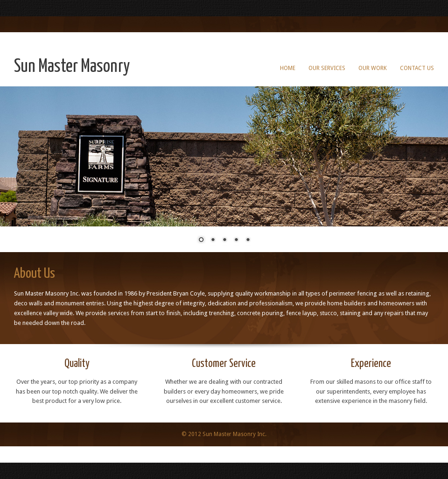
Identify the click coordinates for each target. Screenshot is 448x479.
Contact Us (417, 68)
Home (288, 68)
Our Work (373, 68)
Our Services (327, 68)
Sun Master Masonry (72, 67)
